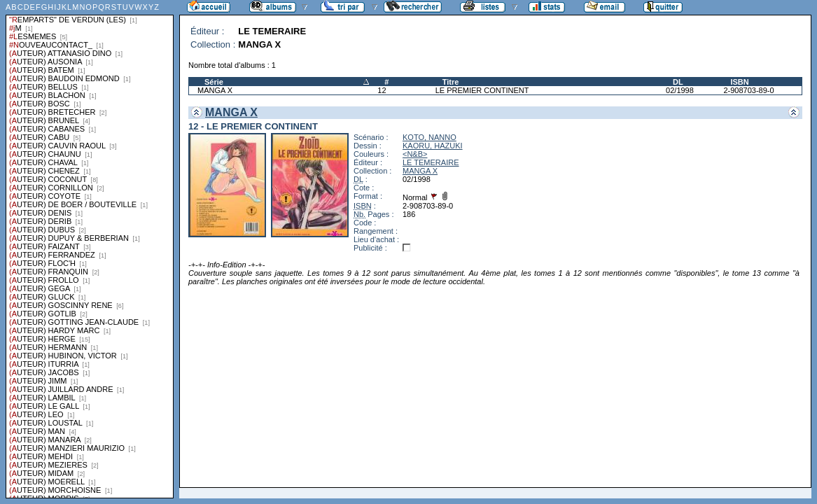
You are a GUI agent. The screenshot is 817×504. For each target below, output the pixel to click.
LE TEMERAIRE (431, 162)
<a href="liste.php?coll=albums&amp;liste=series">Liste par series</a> (90, 249)
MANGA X (215, 90)
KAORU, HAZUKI (433, 146)
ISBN (739, 82)
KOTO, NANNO (430, 137)
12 (382, 90)
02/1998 (680, 90)
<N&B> (415, 154)
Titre (451, 82)
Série (214, 82)
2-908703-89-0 (748, 90)
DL (678, 82)
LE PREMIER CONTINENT (482, 90)
